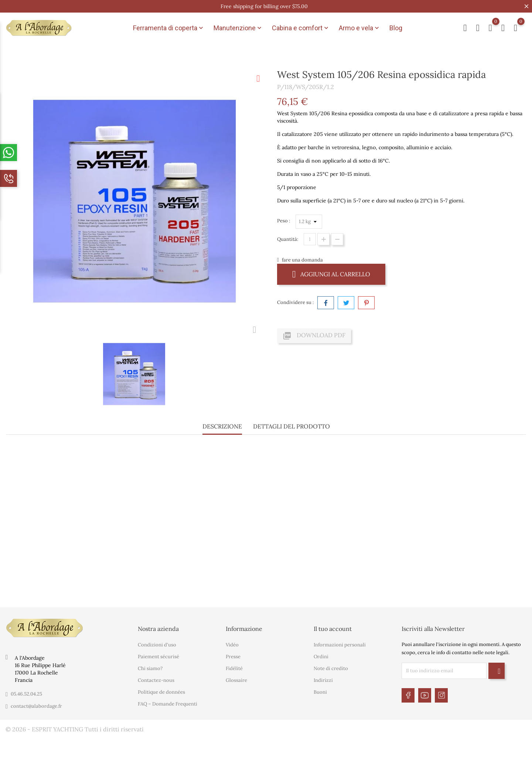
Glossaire (236, 680)
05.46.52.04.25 (26, 694)
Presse (233, 657)
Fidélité (234, 668)
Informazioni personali (340, 645)
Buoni (320, 692)
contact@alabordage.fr (36, 706)
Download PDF (314, 336)
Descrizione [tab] (222, 426)
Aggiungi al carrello (331, 274)
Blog (396, 28)
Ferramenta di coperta (169, 28)
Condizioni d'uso (157, 645)
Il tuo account (333, 629)
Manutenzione (238, 28)
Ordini (321, 657)
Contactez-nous (156, 680)
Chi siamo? (150, 668)
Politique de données (161, 692)
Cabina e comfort (301, 28)
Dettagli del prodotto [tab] (291, 426)
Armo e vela (360, 28)
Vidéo (232, 645)
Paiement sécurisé (158, 657)
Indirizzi (323, 680)
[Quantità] (310, 239)
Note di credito (331, 668)
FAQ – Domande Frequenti (168, 704)
